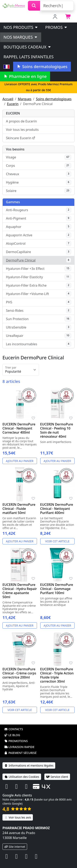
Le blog (12, 735)
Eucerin (13, 104)
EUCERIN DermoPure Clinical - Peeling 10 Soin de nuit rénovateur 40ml (57, 430)
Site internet (15, 847)
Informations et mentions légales (29, 765)
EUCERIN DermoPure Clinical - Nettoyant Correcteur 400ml (19, 428)
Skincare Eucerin (21, 138)
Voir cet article (57, 541)
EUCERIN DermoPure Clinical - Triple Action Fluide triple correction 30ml (57, 675)
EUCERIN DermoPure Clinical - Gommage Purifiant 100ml (57, 589)
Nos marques (21, 37)
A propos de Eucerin (21, 121)
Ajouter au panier (20, 461)
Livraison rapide (19, 747)
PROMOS (56, 27)
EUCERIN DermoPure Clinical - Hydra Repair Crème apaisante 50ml (20, 591)
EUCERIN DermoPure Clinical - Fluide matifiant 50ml (19, 509)
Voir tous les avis (18, 817)
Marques (25, 99)
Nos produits (21, 27)
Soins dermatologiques (42, 67)
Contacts (14, 729)
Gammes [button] (13, 202)
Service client (57, 777)
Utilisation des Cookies (22, 777)
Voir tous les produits (22, 130)
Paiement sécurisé (20, 753)
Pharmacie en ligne (25, 76)
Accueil (8, 99)
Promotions (16, 741)
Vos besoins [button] (15, 149)
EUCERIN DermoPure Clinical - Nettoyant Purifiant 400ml (57, 509)
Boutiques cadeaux (27, 47)
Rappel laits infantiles (29, 57)
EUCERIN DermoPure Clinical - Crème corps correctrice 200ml (19, 673)
